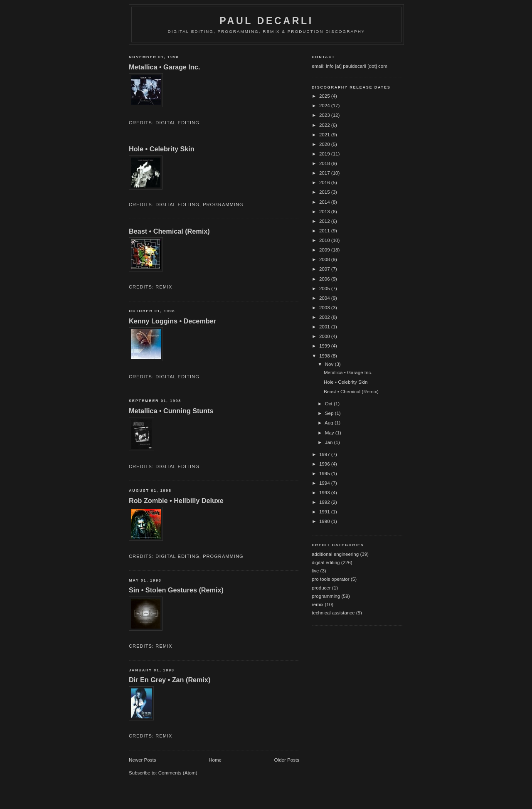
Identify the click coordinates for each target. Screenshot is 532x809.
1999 (325, 346)
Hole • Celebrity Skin (162, 149)
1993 (325, 493)
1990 (325, 521)
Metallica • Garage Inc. (164, 67)
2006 (325, 279)
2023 (325, 115)
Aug (330, 423)
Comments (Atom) (178, 773)
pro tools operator (331, 579)
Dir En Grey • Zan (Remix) (170, 680)
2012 (325, 221)
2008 (325, 259)
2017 (325, 173)
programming (223, 205)
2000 (325, 336)
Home (215, 760)
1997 (325, 454)
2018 (325, 163)
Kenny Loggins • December (172, 321)
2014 (325, 202)
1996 (325, 464)
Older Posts (287, 760)
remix (164, 287)
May (330, 433)
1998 (325, 356)
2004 (325, 298)
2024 (325, 106)
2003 (325, 308)
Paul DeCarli (266, 21)
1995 (325, 474)
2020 (325, 144)
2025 (325, 96)
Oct (329, 404)
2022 (325, 125)
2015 (325, 192)
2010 (325, 240)
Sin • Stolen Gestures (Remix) (176, 590)
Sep (330, 413)
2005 (325, 289)
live (315, 571)
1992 (325, 502)
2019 (325, 154)
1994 (325, 483)
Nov (330, 364)
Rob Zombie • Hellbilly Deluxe (176, 501)
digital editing (177, 123)
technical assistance (333, 613)
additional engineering (335, 554)
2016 (325, 183)
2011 (325, 231)
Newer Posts (143, 760)
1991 (325, 512)
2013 (325, 212)
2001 (325, 327)
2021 (325, 135)
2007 (325, 269)
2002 (325, 317)
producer (321, 588)
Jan (330, 442)
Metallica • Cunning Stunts (171, 411)
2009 (325, 250)
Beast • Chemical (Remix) (169, 231)
